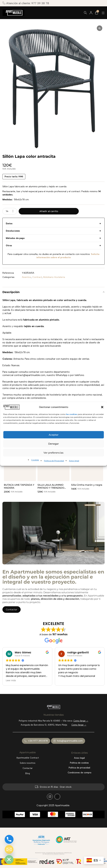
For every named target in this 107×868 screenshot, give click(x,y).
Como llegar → (81, 721)
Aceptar (54, 435)
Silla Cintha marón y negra (87, 485)
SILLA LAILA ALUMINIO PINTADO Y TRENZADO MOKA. (51, 488)
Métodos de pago (15, 238)
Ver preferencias (53, 453)
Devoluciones (13, 231)
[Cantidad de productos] (10, 211)
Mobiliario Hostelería (54, 277)
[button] (102, 407)
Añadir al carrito (49, 211)
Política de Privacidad (54, 461)
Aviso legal (74, 461)
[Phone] (9, 839)
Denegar (53, 444)
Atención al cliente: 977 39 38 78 (26, 3)
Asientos (26, 277)
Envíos (9, 224)
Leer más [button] (11, 681)
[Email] (9, 849)
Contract (37, 277)
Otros (9, 246)
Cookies (35, 460)
